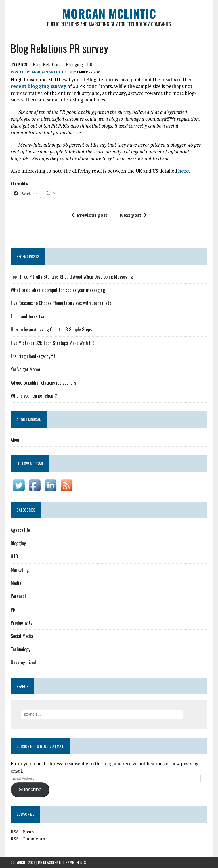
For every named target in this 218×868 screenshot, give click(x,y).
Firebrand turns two (28, 316)
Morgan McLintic (49, 72)
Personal (18, 596)
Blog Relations (47, 64)
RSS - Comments (28, 839)
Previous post (89, 215)
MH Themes (78, 862)
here (184, 171)
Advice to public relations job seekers (43, 383)
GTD (14, 556)
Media (16, 583)
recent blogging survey (38, 86)
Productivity (21, 623)
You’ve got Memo (25, 369)
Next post (133, 215)
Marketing (20, 570)
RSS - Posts (22, 832)
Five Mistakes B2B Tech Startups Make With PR (52, 343)
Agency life (20, 530)
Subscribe (30, 790)
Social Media (22, 636)
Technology (20, 649)
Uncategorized (23, 662)
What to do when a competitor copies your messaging (58, 290)
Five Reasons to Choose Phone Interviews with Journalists (61, 303)
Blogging (18, 543)
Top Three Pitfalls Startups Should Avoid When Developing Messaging (72, 277)
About (16, 440)
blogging (74, 64)
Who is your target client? (34, 396)
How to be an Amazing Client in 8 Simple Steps (51, 329)
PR (90, 64)
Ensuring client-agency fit (33, 356)
